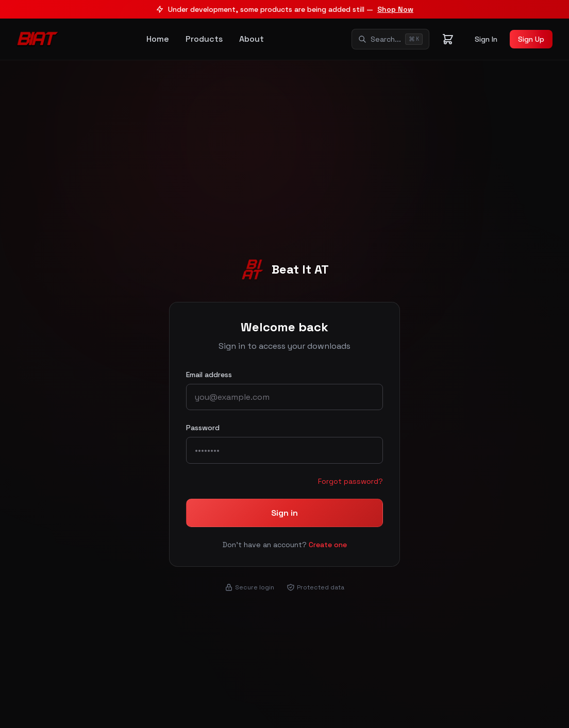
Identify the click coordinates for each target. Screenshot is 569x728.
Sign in (284, 513)
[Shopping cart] (448, 39)
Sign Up (531, 39)
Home (158, 39)
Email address (209, 375)
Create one (328, 545)
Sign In (486, 39)
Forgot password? (350, 481)
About (252, 39)
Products (204, 39)
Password (203, 428)
